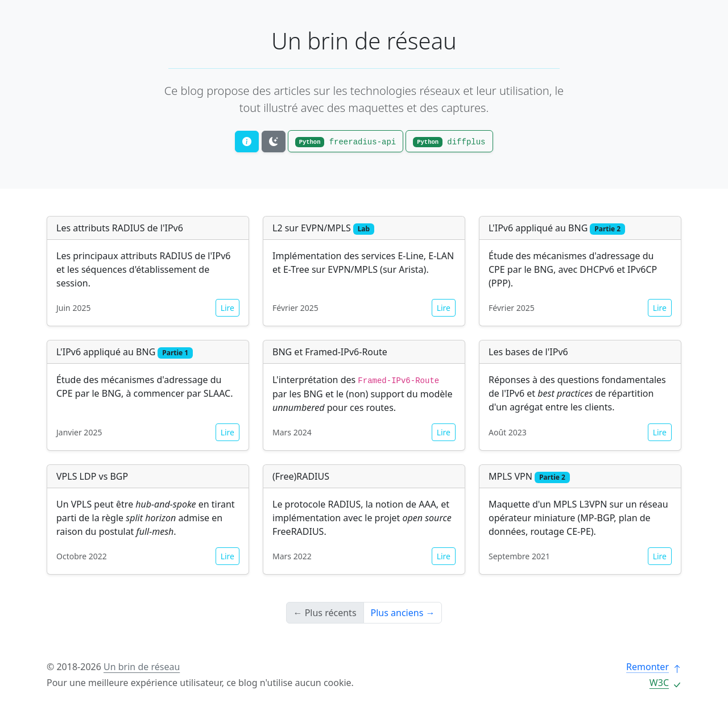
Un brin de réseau (364, 41)
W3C (665, 683)
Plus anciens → (403, 613)
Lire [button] (227, 308)
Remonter (654, 667)
